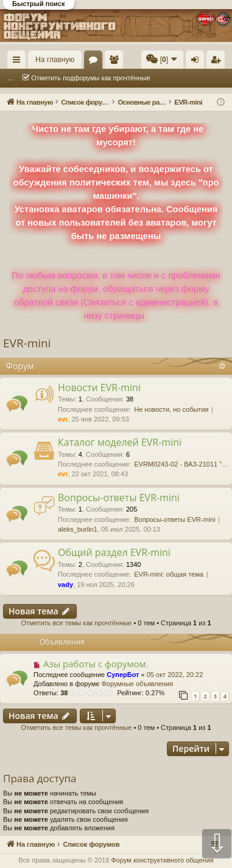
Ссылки (19, 62)
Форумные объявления (137, 684)
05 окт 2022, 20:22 (175, 675)
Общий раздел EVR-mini (114, 552)
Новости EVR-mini (99, 387)
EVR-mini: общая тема (169, 574)
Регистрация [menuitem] (218, 62)
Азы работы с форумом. (96, 664)
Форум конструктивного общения (162, 860)
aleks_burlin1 (78, 529)
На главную (55, 60)
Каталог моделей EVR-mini (120, 442)
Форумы (96, 62)
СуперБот (123, 675)
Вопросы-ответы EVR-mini (119, 498)
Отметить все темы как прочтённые (76, 623)
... (11, 78)
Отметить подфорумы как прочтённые (90, 78)
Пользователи (116, 62)
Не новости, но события (171, 409)
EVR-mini (27, 343)
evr (63, 419)
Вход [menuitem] (198, 62)
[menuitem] (162, 60)
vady (65, 585)
